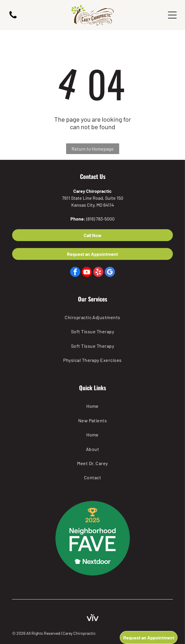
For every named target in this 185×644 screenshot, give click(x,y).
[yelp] (98, 273)
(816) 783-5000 (100, 219)
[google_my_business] (110, 273)
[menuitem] (93, 317)
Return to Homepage (93, 149)
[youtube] (87, 273)
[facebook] (75, 273)
